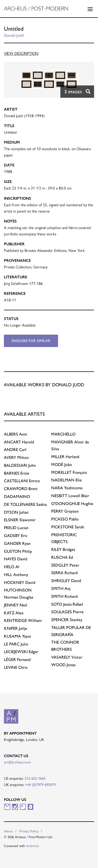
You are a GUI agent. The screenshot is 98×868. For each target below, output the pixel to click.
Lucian (16, 528)
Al (12, 567)
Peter (65, 565)
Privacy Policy (29, 831)
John (20, 465)
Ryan (17, 543)
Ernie (17, 473)
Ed (62, 557)
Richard (64, 573)
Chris (16, 667)
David (16, 559)
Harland (65, 457)
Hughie (72, 504)
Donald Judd (14, 35)
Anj (61, 588)
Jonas (63, 665)
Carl (15, 450)
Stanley (67, 620)
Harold (19, 442)
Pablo (65, 519)
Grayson (65, 511)
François (69, 472)
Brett (21, 489)
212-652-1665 (35, 778)
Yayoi (18, 636)
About (8, 831)
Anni (16, 434)
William (23, 620)
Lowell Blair (70, 496)
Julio (16, 644)
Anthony (16, 575)
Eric (16, 536)
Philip (18, 551)
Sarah (68, 527)
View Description (21, 53)
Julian (16, 512)
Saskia (25, 504)
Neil (16, 605)
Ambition (33, 846)
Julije (16, 628)
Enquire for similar (31, 341)
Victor (67, 657)
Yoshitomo (67, 488)
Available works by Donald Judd (44, 385)
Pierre (67, 612)
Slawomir (20, 520)
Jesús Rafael (67, 604)
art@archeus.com (17, 762)
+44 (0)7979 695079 (40, 785)
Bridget (63, 549)
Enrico (22, 481)
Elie (67, 480)
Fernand (17, 660)
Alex (14, 613)
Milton (16, 457)
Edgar (21, 652)
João (62, 465)
